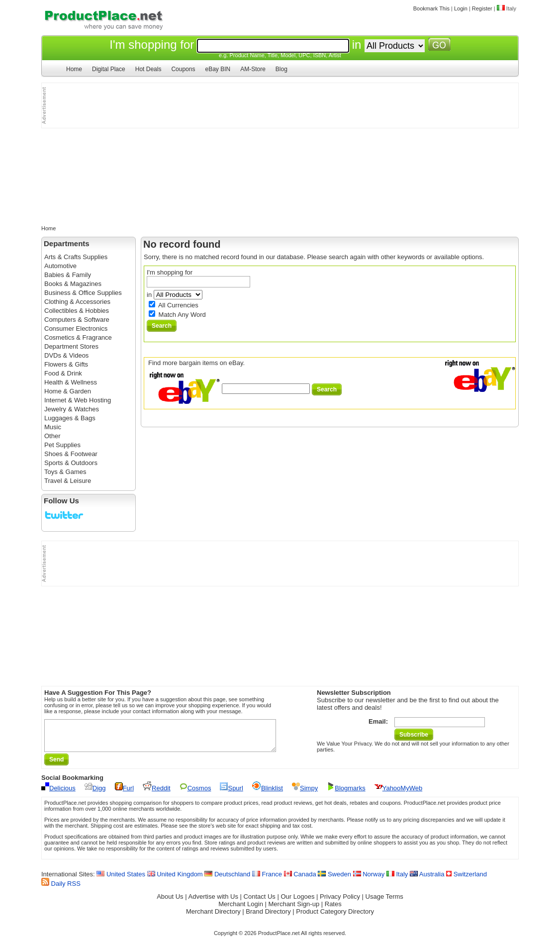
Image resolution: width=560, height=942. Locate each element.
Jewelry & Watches (72, 409)
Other (52, 436)
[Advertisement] (92, 105)
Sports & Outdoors (71, 463)
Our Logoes (297, 902)
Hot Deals (148, 69)
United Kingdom (175, 880)
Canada (300, 880)
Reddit (157, 794)
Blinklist (268, 794)
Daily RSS (61, 890)
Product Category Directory (335, 917)
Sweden (334, 880)
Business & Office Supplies (83, 293)
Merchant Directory (213, 917)
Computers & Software (77, 320)
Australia (427, 880)
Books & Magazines (73, 284)
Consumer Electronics (76, 329)
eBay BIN (218, 69)
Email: (378, 721)
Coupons (183, 69)
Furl (124, 794)
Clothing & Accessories (77, 302)
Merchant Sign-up (294, 910)
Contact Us (260, 902)
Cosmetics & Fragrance (78, 337)
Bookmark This (431, 8)
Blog (281, 69)
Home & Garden (68, 391)
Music (53, 427)
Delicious (58, 794)
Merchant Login (241, 910)
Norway (369, 880)
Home (74, 69)
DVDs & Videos (66, 355)
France (267, 880)
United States (121, 880)
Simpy (305, 794)
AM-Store (253, 69)
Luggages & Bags (70, 418)
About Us (170, 902)
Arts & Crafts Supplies (76, 257)
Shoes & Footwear (71, 454)
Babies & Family (68, 275)
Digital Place (109, 69)
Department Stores (71, 346)
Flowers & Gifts (66, 364)
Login (461, 8)
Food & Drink (63, 373)
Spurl (231, 794)
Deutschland (227, 880)
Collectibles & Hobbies (77, 311)
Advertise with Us (213, 902)
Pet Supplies (62, 445)
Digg (95, 794)
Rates (333, 910)
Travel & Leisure (68, 481)
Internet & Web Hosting (78, 400)
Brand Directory (268, 917)
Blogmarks (346, 794)
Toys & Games (65, 472)
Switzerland (467, 880)
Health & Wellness (71, 382)
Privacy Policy (340, 902)
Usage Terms (384, 902)
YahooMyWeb (398, 794)
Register (482, 8)
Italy (397, 880)
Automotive (60, 266)
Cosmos (195, 794)
